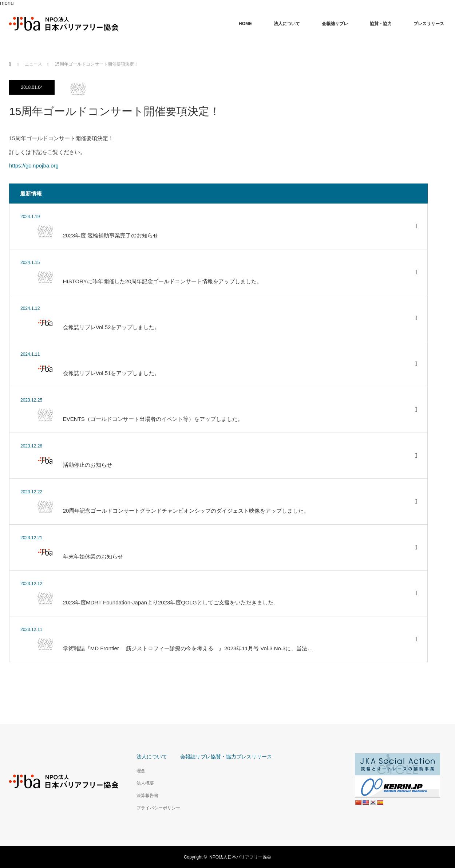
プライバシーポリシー (158, 808)
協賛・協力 (381, 24)
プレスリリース (429, 24)
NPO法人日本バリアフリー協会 (240, 857)
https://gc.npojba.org (34, 165)
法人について (287, 24)
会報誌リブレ (335, 24)
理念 (141, 771)
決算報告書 (147, 796)
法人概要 (145, 783)
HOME (245, 24)
